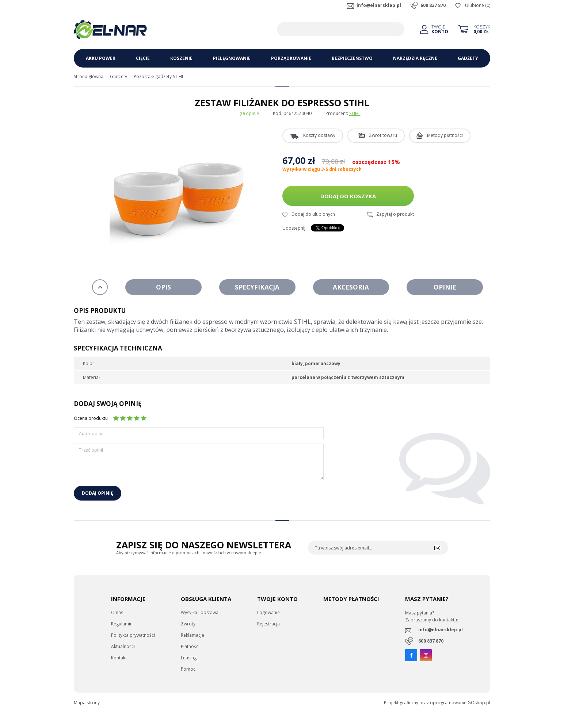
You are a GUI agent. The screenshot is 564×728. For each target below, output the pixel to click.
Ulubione (475, 5)
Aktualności (123, 646)
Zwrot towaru (383, 135)
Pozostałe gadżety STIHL (159, 76)
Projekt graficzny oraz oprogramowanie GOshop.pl (437, 703)
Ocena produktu (91, 418)
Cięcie (143, 58)
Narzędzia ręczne (415, 58)
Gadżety (468, 58)
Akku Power (101, 58)
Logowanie (268, 612)
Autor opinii (91, 434)
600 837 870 (433, 5)
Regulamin (122, 624)
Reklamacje (193, 635)
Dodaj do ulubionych (313, 214)
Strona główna (89, 76)
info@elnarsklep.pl (379, 5)
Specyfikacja (257, 287)
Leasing (189, 658)
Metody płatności (445, 135)
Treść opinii (91, 450)
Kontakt (119, 658)
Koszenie (181, 58)
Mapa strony (87, 703)
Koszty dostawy (319, 135)
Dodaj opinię (98, 493)
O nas (117, 612)
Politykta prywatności (133, 635)
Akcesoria (351, 287)
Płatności (190, 646)
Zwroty (188, 624)
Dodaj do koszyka (348, 196)
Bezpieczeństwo (352, 58)
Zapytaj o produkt (395, 214)
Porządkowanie (291, 58)
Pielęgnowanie (232, 58)
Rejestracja (268, 624)
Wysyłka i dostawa (200, 612)
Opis (163, 287)
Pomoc (188, 669)
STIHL (355, 113)
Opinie (445, 287)
